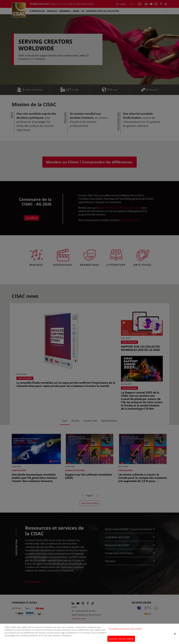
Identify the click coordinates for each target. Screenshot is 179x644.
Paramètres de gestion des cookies (125, 631)
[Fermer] (175, 636)
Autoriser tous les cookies (121, 641)
